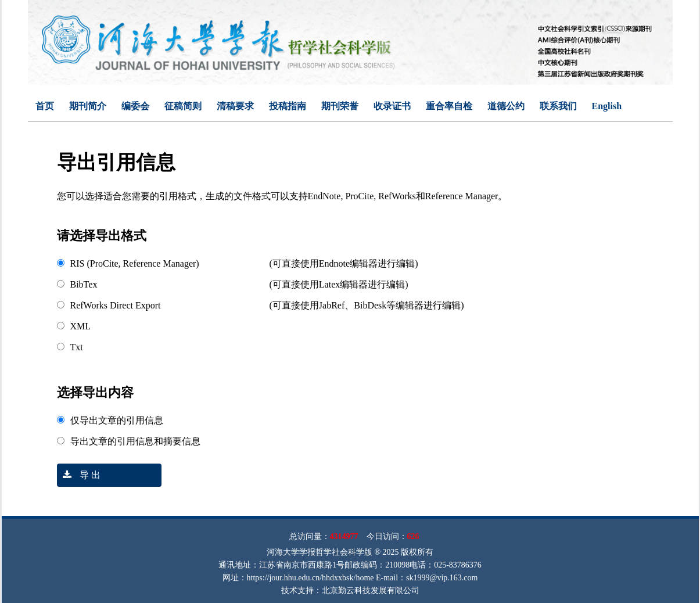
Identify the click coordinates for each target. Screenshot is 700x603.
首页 (45, 106)
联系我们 (558, 106)
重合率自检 (449, 106)
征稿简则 (183, 106)
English (607, 106)
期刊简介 (88, 106)
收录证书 (392, 106)
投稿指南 (288, 106)
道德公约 (506, 106)
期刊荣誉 (340, 106)
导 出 (79, 475)
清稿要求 (235, 106)
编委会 (135, 106)
